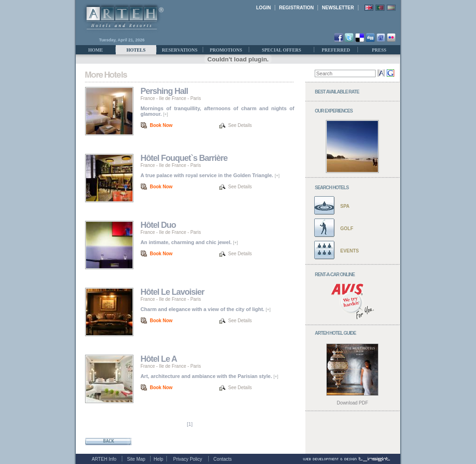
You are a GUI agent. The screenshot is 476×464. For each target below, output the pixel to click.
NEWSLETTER (338, 8)
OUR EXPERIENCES (334, 111)
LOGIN (264, 8)
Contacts (222, 459)
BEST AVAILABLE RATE (337, 92)
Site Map (136, 459)
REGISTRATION (296, 8)
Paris (195, 98)
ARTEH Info (104, 459)
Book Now (161, 125)
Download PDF (353, 403)
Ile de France (172, 98)
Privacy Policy (188, 459)
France (148, 98)
